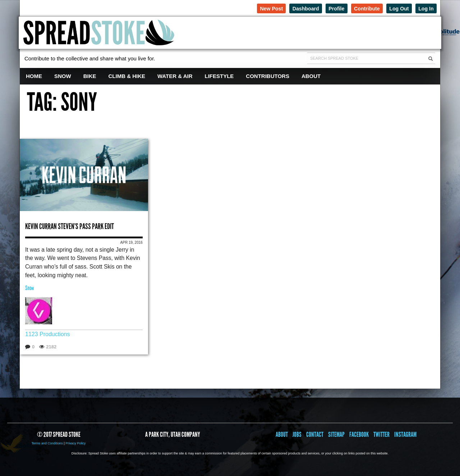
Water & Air (175, 76)
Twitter (381, 434)
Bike (90, 76)
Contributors (268, 76)
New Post (258, 8)
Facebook (359, 434)
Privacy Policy (75, 443)
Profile (328, 8)
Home (34, 76)
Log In (425, 8)
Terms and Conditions (47, 443)
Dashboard (295, 8)
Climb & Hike (127, 76)
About (311, 76)
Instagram (405, 434)
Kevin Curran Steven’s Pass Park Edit (70, 225)
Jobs (297, 434)
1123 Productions (48, 334)
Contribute (361, 8)
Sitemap (336, 434)
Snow (63, 76)
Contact (315, 434)
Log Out (396, 8)
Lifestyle (219, 76)
